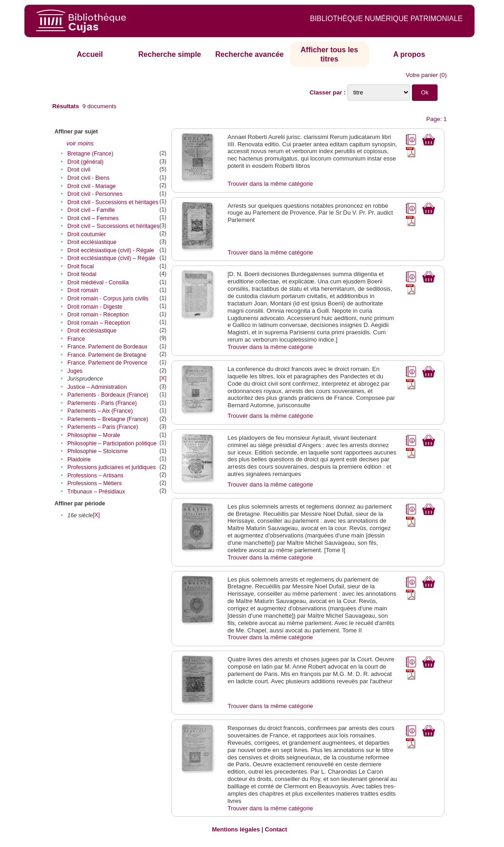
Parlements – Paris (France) (103, 427)
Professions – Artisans (95, 476)
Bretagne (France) (90, 154)
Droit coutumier (87, 234)
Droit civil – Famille (91, 210)
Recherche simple (170, 54)
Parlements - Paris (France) (102, 403)
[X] (163, 378)
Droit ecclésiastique (92, 242)
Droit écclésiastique (92, 331)
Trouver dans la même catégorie (271, 184)
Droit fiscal (81, 266)
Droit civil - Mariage (92, 186)
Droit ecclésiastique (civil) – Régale (111, 258)
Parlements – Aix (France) (100, 411)
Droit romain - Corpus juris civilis (108, 299)
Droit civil (79, 170)
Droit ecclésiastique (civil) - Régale (111, 250)
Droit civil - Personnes (95, 194)
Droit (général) (85, 162)
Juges (75, 371)
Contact (276, 829)
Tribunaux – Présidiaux (96, 492)
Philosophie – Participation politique (112, 443)
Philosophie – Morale (94, 435)
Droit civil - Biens (88, 178)
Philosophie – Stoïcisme (98, 451)
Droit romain (83, 290)
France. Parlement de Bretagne (107, 355)
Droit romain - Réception (98, 315)
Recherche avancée (249, 54)
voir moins (80, 143)
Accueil (90, 54)
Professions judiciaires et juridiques (112, 467)
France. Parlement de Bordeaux (107, 347)
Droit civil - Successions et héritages (113, 202)
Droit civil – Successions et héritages (113, 226)
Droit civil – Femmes (93, 218)
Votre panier (422, 75)
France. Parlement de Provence (107, 363)
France (76, 339)
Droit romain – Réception (99, 323)
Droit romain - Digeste (95, 307)
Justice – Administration (97, 387)
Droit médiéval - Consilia (98, 282)
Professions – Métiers (95, 483)
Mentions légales (236, 829)
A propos (409, 54)
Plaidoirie (79, 459)
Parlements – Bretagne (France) (108, 419)
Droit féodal (82, 274)
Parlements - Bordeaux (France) (108, 395)
